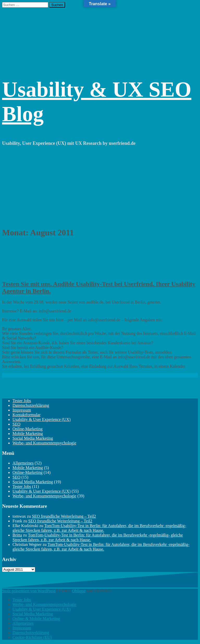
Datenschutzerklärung (31, 405)
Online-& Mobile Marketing (36, 619)
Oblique (79, 591)
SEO (16, 424)
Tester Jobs (22, 401)
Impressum (22, 410)
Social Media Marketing (33, 438)
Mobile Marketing (28, 434)
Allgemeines (23, 463)
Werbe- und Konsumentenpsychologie (44, 443)
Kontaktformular (27, 415)
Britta (17, 535)
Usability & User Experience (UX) (42, 419)
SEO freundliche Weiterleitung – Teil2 (64, 516)
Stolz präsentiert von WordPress (29, 591)
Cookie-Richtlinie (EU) (32, 637)
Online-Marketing (28, 429)
